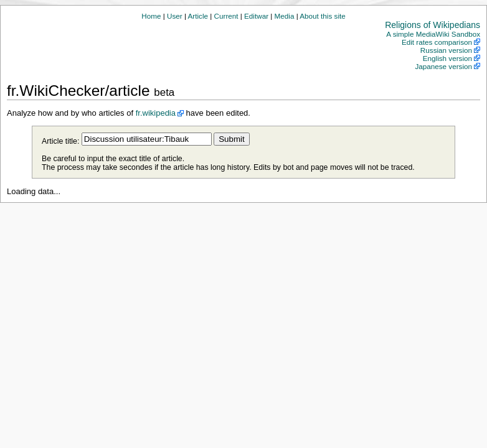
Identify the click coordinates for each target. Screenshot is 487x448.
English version (447, 58)
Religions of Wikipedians (433, 25)
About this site (322, 16)
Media (285, 16)
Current (226, 16)
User (175, 16)
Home (151, 16)
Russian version (446, 50)
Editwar (256, 16)
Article (198, 16)
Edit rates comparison (437, 42)
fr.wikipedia (156, 113)
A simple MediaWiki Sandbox (433, 34)
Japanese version (443, 66)
